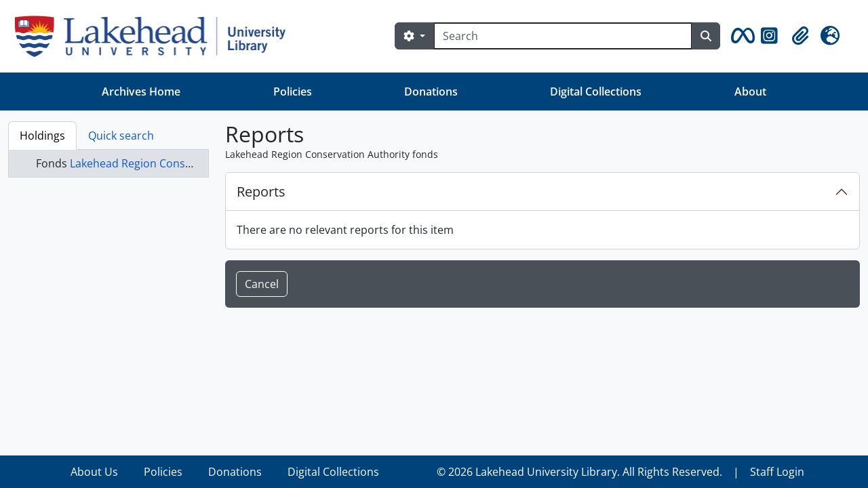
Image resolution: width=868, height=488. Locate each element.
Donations (431, 91)
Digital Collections (596, 91)
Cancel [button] (262, 284)
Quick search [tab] (121, 136)
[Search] (563, 36)
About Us (94, 472)
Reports (261, 191)
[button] (741, 36)
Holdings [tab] (42, 136)
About (750, 91)
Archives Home (141, 91)
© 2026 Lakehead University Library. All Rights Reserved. (579, 472)
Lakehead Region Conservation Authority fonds (190, 163)
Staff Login (777, 472)
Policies (293, 91)
